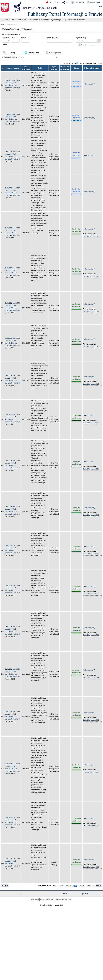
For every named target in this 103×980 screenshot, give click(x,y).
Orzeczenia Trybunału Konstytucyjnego (45, 20)
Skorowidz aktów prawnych (14, 20)
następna (99, 886)
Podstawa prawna (13, 68)
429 (71, 886)
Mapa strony (35, 899)
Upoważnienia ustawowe (75, 20)
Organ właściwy (81, 38)
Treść (40, 68)
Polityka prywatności (47, 899)
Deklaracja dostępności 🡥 (63, 899)
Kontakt (86, 893)
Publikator (5, 38)
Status (77, 68)
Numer (24, 38)
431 (80, 886)
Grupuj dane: (6, 57)
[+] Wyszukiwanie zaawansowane (89, 45)
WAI (101, 7)
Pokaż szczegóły (89, 84)
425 (54, 886)
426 (58, 886)
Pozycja (5, 45)
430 (75, 886)
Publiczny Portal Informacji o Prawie (65, 14)
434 (93, 886)
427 (62, 886)
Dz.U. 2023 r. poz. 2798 (91, 236)
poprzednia (5, 886)
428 (67, 886)
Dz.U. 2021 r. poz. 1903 (91, 867)
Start (2, 25)
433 (89, 886)
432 (84, 886)
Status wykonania (53, 38)
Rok (13, 38)
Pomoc (65, 893)
